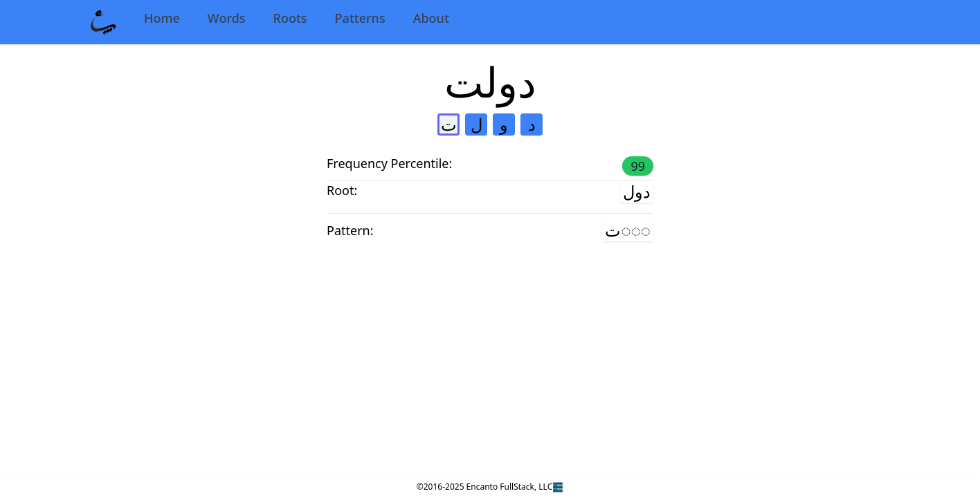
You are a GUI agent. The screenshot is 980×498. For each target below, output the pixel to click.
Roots (290, 18)
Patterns (360, 18)
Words (227, 18)
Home (162, 18)
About (431, 18)
